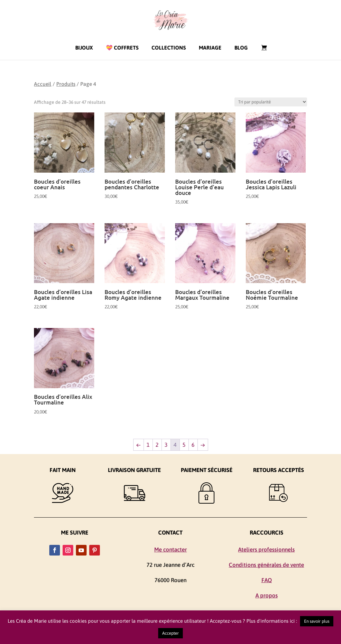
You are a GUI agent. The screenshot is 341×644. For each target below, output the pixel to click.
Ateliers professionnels (266, 550)
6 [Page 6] (193, 445)
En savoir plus (317, 621)
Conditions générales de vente (266, 565)
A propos (267, 595)
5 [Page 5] (184, 445)
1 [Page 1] (148, 445)
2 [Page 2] (157, 445)
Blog (241, 48)
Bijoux (84, 48)
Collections (169, 48)
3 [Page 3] (166, 445)
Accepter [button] (170, 633)
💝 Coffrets (122, 48)
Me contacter (170, 550)
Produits (66, 84)
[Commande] (271, 102)
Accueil (43, 84)
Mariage (210, 48)
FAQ (267, 580)
